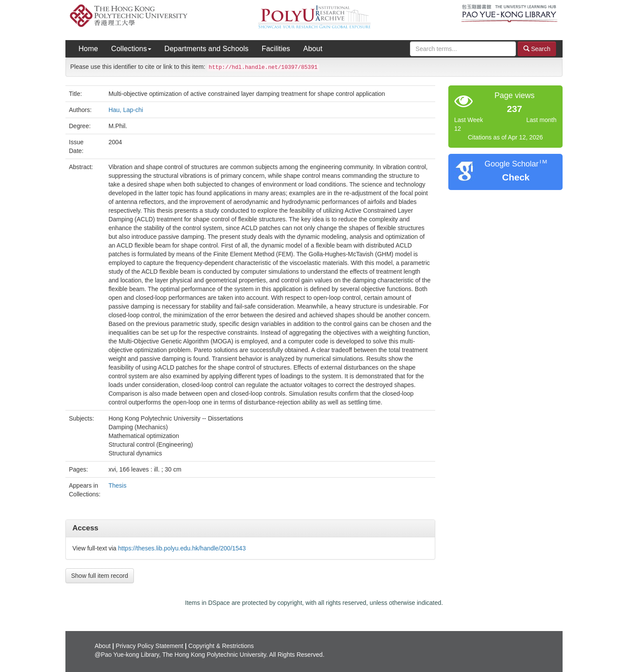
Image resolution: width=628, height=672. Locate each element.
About (313, 49)
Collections (131, 49)
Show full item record (100, 576)
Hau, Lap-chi (126, 110)
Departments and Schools (206, 49)
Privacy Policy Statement (149, 646)
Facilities (276, 49)
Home (88, 49)
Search (537, 49)
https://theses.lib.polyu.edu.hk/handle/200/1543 (182, 548)
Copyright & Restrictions (221, 646)
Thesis (118, 485)
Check (516, 177)
